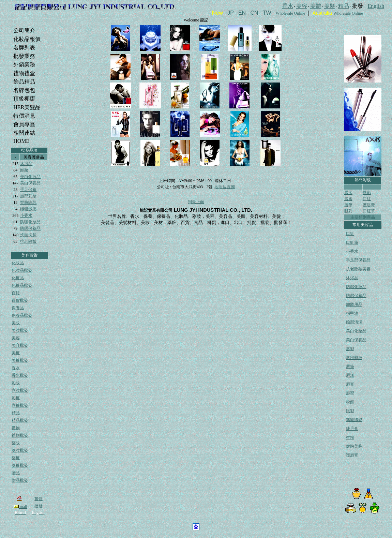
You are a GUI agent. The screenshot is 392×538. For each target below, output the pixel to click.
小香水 (26, 215)
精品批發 (20, 420)
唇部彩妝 (28, 196)
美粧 (16, 353)
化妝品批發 (22, 270)
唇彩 (367, 193)
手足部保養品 (358, 260)
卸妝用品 (354, 304)
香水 (16, 368)
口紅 (367, 199)
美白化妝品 (30, 177)
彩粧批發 (20, 405)
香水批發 (20, 375)
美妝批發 (20, 330)
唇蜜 (348, 199)
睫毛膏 (352, 429)
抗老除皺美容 (358, 269)
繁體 (39, 499)
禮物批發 (20, 435)
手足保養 (28, 190)
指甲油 (352, 313)
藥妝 (16, 443)
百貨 (16, 293)
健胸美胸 (354, 446)
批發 (39, 506)
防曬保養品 (30, 228)
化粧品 (18, 278)
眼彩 (348, 211)
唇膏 (350, 384)
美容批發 (20, 345)
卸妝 (24, 170)
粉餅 (350, 402)
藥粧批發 (20, 465)
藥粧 (16, 458)
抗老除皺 (28, 241)
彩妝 (16, 383)
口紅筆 (369, 211)
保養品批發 (22, 315)
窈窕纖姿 (354, 420)
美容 (16, 338)
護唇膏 (369, 205)
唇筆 (348, 205)
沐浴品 (26, 164)
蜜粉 (350, 437)
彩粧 (16, 398)
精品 (16, 413)
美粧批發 (20, 360)
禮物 (16, 428)
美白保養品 (30, 183)
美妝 (16, 323)
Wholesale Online (290, 13)
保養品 (18, 308)
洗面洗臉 (28, 235)
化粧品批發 (22, 285)
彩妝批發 (20, 390)
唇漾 (348, 193)
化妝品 (18, 263)
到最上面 (196, 202)
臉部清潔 (354, 322)
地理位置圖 (225, 187)
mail (20, 507)
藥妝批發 (20, 450)
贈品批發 (20, 480)
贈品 (16, 473)
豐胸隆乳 (28, 203)
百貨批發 (20, 300)
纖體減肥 (28, 209)
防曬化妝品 (30, 222)
